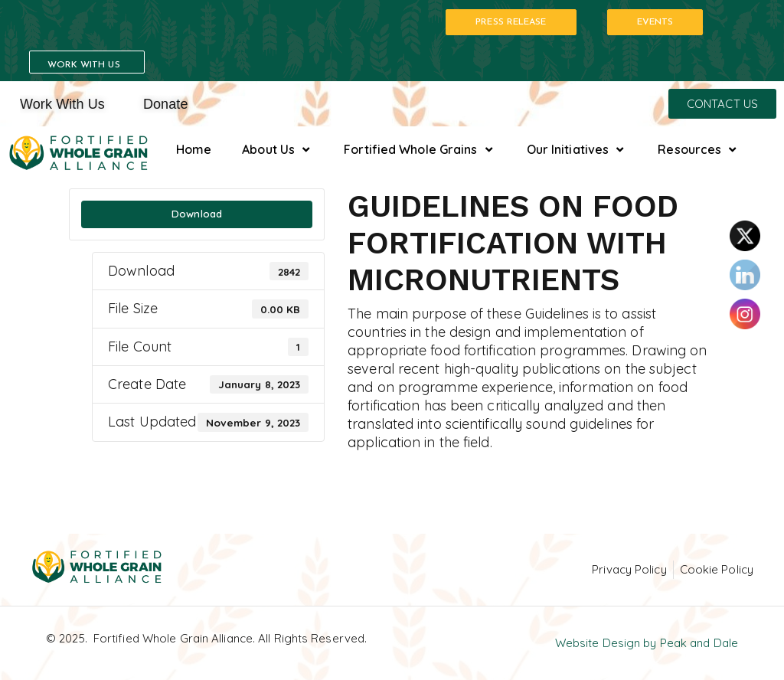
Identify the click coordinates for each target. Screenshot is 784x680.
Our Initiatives (577, 150)
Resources (699, 150)
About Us (278, 150)
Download (197, 214)
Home (194, 149)
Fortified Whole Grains (420, 150)
